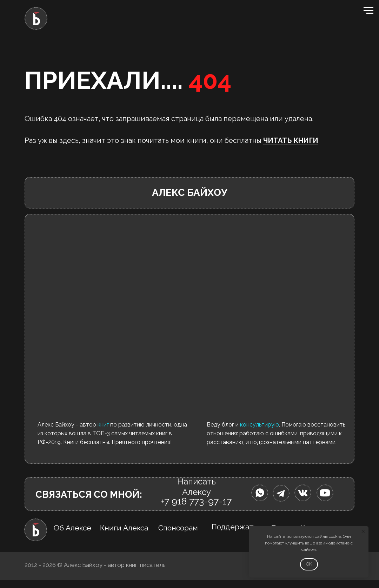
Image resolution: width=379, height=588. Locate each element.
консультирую (260, 425)
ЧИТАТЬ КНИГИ (291, 140)
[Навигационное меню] (368, 11)
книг (103, 425)
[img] (260, 493)
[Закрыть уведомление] (363, 531)
